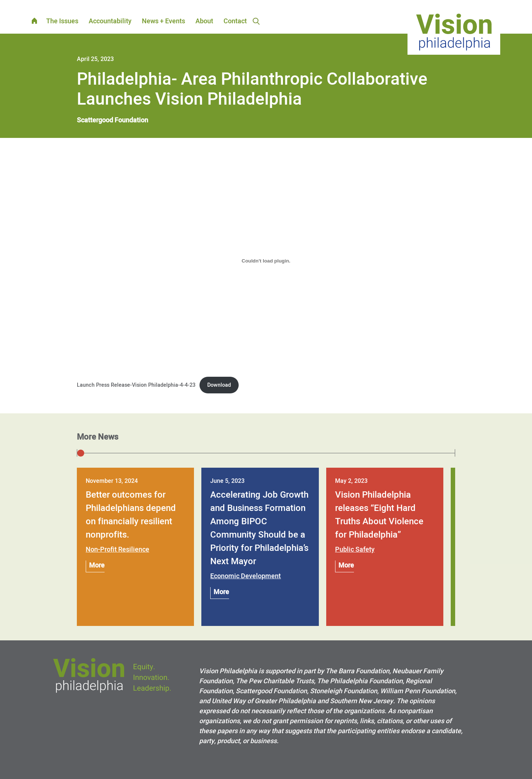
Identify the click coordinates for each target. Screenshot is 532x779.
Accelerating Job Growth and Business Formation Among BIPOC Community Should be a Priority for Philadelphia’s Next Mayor (259, 528)
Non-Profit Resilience (117, 550)
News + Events (163, 21)
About (204, 21)
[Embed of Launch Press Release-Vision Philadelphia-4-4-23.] (266, 261)
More (97, 565)
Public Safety (355, 550)
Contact (235, 21)
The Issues (62, 21)
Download (219, 385)
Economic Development (245, 576)
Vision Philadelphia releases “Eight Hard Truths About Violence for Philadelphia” (379, 515)
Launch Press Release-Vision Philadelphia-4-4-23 (136, 385)
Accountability (110, 21)
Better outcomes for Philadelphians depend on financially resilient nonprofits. (131, 515)
